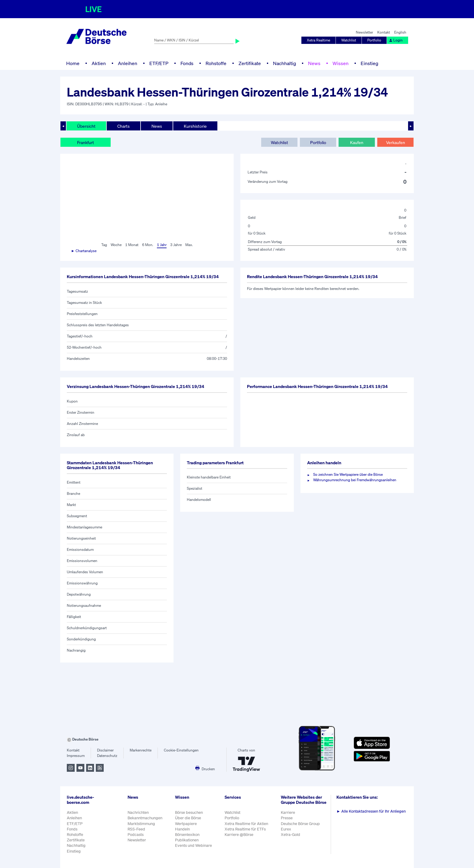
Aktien (99, 63)
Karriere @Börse (239, 835)
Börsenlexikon (187, 835)
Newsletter (364, 32)
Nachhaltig (284, 63)
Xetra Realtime (318, 40)
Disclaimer (105, 750)
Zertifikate (250, 63)
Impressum (76, 756)
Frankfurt (86, 142)
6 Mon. (148, 245)
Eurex (286, 829)
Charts (123, 126)
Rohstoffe (216, 63)
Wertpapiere (186, 824)
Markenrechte (141, 750)
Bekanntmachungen (145, 818)
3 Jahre (176, 245)
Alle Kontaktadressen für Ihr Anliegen (371, 811)
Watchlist (349, 40)
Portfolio (374, 40)
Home (73, 63)
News (314, 63)
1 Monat (132, 245)
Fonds (187, 63)
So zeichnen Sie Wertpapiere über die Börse (348, 474)
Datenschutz (107, 756)
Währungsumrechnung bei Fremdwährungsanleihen (355, 480)
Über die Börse (188, 818)
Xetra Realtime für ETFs (245, 829)
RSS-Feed (136, 829)
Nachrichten (138, 812)
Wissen (341, 63)
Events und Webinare (193, 845)
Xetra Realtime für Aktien (246, 824)
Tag (104, 245)
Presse (287, 818)
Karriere (288, 812)
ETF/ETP (159, 63)
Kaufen (357, 142)
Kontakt (384, 32)
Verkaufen (396, 142)
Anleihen (128, 63)
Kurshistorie (195, 126)
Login (396, 40)
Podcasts (136, 835)
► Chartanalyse (84, 251)
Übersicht (86, 126)
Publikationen (187, 840)
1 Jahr (162, 245)
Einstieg (369, 63)
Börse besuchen (189, 812)
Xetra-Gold (291, 835)
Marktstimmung (141, 824)
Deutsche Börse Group (300, 824)
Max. (189, 245)
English (400, 32)
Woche (116, 245)
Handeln (182, 829)
